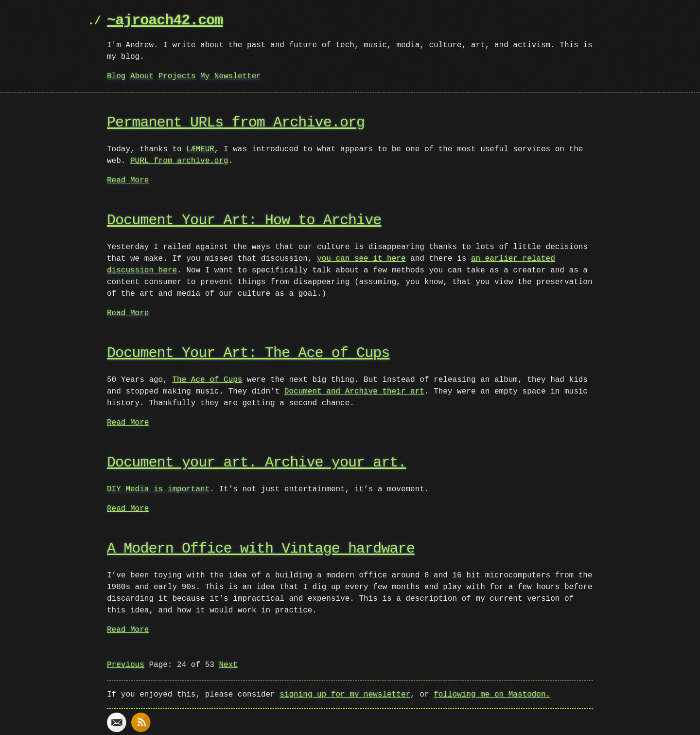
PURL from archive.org (179, 161)
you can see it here (361, 259)
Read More (128, 180)
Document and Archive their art (354, 392)
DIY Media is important (158, 489)
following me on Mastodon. (492, 695)
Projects (177, 76)
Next (228, 665)
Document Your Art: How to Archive (244, 221)
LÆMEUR (200, 149)
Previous (126, 665)
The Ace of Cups (207, 380)
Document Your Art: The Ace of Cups (248, 353)
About (142, 76)
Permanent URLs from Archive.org (236, 123)
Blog (116, 76)
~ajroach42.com (165, 21)
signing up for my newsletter (345, 695)
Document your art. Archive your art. (257, 463)
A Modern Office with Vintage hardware (261, 549)
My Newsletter (231, 76)
